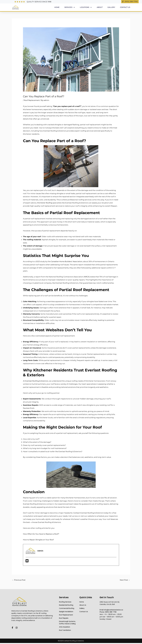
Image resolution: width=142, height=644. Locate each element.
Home (57, 7)
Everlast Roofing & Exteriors (37, 381)
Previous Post (19, 580)
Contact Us (125, 7)
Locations (86, 7)
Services (70, 7)
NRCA (87, 277)
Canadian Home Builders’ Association (67, 261)
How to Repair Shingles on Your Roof (38, 540)
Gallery (111, 7)
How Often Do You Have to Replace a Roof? (41, 534)
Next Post (125, 580)
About (100, 7)
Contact (77, 513)
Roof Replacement (32, 100)
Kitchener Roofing (45, 203)
